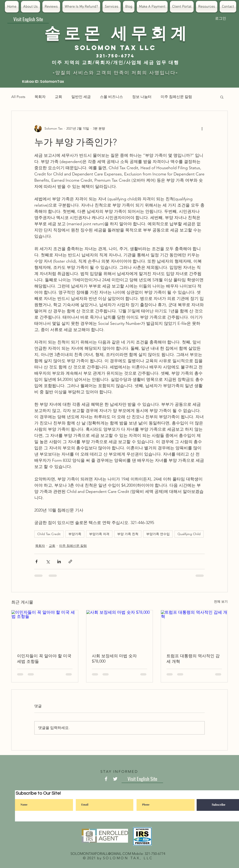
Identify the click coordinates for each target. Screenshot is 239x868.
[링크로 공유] (70, 561)
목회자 (40, 97)
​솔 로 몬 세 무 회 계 (115, 32)
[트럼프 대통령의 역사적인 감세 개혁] (194, 629)
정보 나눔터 (142, 97)
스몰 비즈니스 (111, 97)
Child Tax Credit (49, 534)
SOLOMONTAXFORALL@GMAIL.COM (101, 854)
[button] (222, 97)
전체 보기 (221, 601)
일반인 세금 (81, 97)
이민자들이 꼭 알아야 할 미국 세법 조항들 (44, 659)
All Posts (18, 97)
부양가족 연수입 (158, 534)
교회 (58, 97)
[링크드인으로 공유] (59, 561)
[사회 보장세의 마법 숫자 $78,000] (120, 629)
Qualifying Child (189, 534)
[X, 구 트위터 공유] (48, 561)
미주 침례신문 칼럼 (176, 97)
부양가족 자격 (99, 534)
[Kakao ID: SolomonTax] (43, 81)
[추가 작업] (202, 128)
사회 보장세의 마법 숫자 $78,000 (114, 659)
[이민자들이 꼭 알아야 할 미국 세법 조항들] (45, 629)
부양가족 (75, 534)
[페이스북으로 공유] (36, 561)
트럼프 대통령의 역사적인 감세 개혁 (193, 659)
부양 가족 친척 (128, 534)
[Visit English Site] (28, 19)
